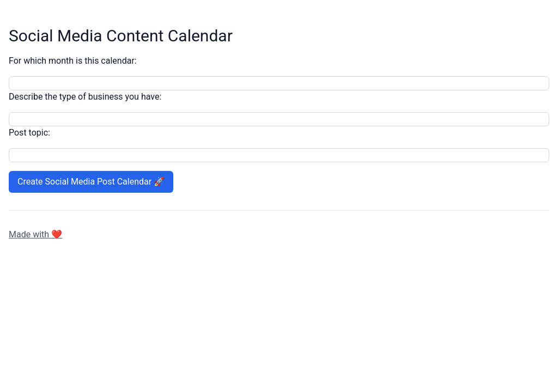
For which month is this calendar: (73, 61)
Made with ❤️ (35, 234)
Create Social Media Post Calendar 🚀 (91, 182)
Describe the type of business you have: (85, 97)
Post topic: (29, 133)
